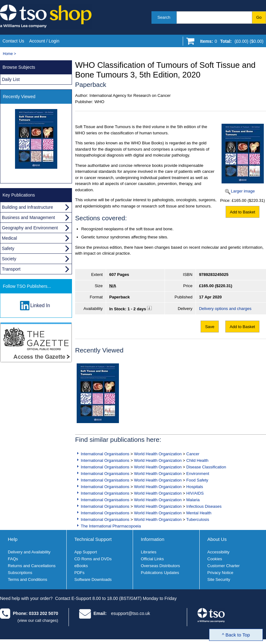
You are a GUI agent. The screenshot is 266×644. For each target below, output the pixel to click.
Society (9, 259)
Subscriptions (20, 573)
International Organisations (105, 454)
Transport (11, 269)
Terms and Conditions (28, 579)
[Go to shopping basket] (230, 42)
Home (8, 54)
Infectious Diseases (204, 506)
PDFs (80, 573)
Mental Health (199, 513)
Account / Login (44, 41)
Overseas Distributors (160, 566)
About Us (217, 539)
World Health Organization (158, 454)
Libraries (149, 552)
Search (164, 17)
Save (210, 327)
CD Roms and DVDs (93, 559)
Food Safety (197, 480)
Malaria (193, 500)
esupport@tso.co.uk (131, 613)
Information (153, 539)
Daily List (11, 79)
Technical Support (93, 539)
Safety (8, 248)
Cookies (215, 559)
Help (13, 539)
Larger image (243, 191)
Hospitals (194, 487)
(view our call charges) (38, 620)
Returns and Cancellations (32, 566)
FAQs (13, 559)
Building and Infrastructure (27, 207)
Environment (198, 474)
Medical (9, 238)
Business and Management (28, 217)
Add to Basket (243, 212)
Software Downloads (93, 579)
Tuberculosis (198, 519)
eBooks (81, 566)
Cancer (193, 454)
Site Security (219, 579)
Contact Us (13, 41)
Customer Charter (224, 566)
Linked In (40, 305)
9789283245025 (214, 275)
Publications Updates (160, 573)
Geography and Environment (30, 228)
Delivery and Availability (29, 552)
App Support (86, 552)
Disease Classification (206, 467)
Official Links (152, 559)
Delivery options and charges (225, 309)
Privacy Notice (220, 573)
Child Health (197, 460)
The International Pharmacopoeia (111, 526)
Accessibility (219, 552)
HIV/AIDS (195, 493)
